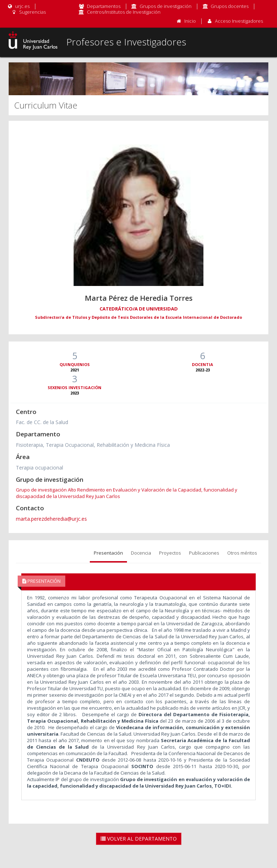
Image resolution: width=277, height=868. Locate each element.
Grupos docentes (230, 6)
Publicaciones (204, 553)
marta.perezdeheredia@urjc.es (51, 519)
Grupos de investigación (166, 6)
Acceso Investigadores (239, 21)
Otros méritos (242, 553)
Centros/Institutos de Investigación (124, 12)
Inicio (190, 21)
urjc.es (18, 6)
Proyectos (170, 553)
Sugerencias (28, 12)
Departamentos (104, 6)
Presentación (108, 553)
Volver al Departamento (139, 839)
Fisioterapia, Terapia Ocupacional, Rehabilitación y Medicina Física (93, 445)
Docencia (141, 553)
